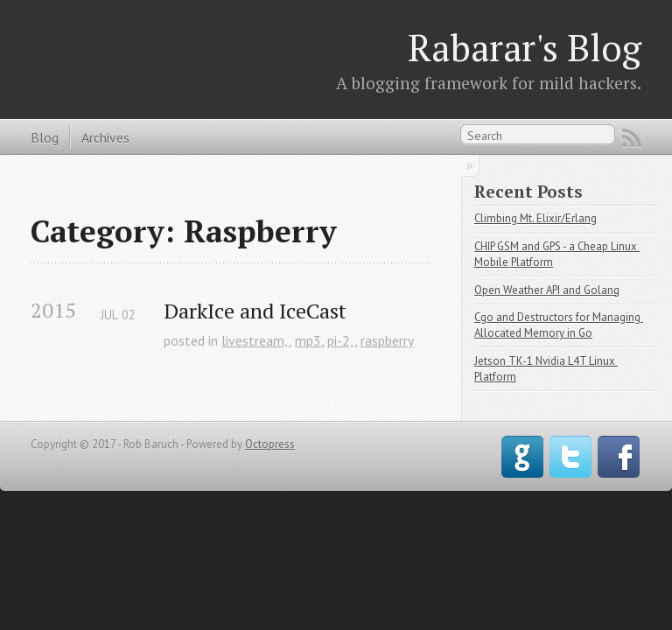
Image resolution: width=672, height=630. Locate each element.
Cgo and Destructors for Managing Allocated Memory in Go (559, 325)
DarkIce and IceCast (255, 311)
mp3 (308, 340)
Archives (105, 137)
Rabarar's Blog (525, 47)
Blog (45, 137)
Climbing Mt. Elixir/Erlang (535, 218)
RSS (632, 138)
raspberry (387, 340)
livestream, (255, 340)
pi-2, (341, 340)
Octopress (270, 444)
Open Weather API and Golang (547, 290)
